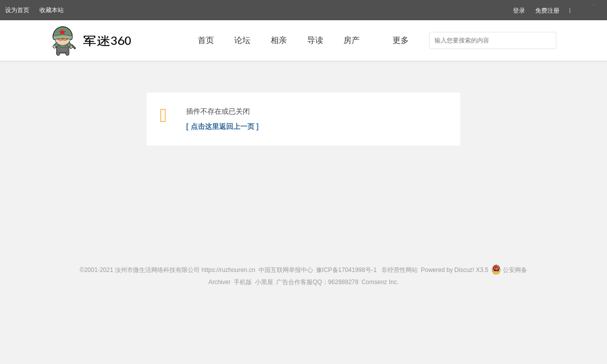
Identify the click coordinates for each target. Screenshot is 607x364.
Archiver (220, 282)
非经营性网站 (400, 270)
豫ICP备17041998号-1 (346, 270)
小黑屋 (264, 282)
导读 (315, 40)
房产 (352, 40)
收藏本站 (52, 10)
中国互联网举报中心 (286, 270)
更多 (401, 40)
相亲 (279, 40)
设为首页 (17, 10)
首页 (206, 40)
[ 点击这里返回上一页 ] (222, 126)
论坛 (242, 40)
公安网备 (509, 270)
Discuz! (464, 270)
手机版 (243, 282)
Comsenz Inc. (380, 282)
